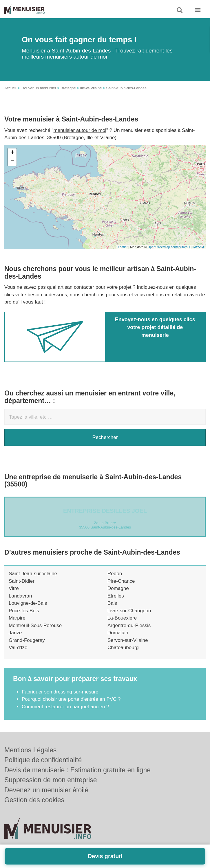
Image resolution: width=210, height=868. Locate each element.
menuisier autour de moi (80, 130)
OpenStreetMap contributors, (168, 247)
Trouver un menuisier (39, 88)
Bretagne (68, 88)
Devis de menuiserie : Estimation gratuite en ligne (77, 770)
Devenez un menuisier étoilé (46, 790)
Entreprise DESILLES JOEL (105, 511)
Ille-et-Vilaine (91, 88)
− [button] (12, 161)
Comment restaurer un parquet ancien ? (65, 707)
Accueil (10, 88)
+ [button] (12, 153)
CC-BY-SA (197, 247)
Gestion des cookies (34, 800)
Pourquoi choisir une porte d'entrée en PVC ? (71, 699)
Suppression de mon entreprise (51, 780)
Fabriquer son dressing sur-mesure (60, 692)
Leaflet (123, 247)
